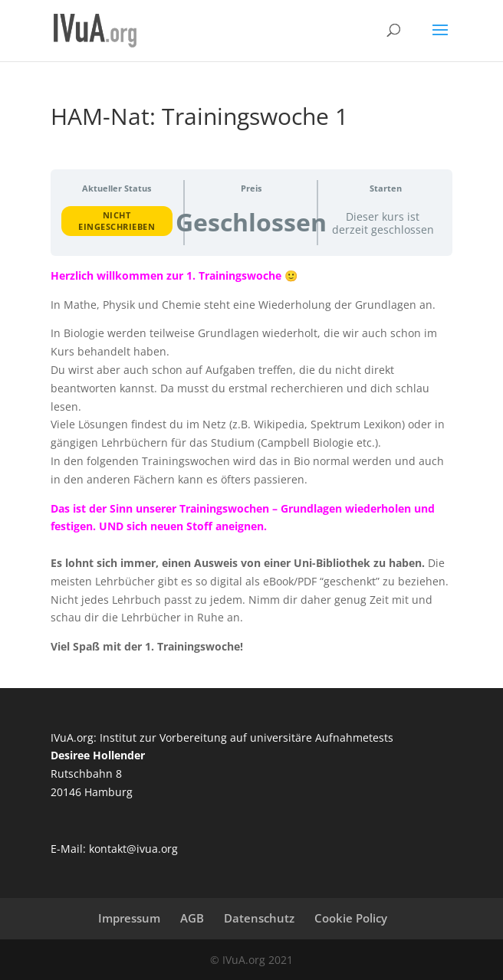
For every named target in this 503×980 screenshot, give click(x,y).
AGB (192, 918)
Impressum (129, 918)
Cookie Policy (351, 918)
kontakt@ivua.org (133, 849)
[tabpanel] (252, 461)
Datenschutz (259, 918)
